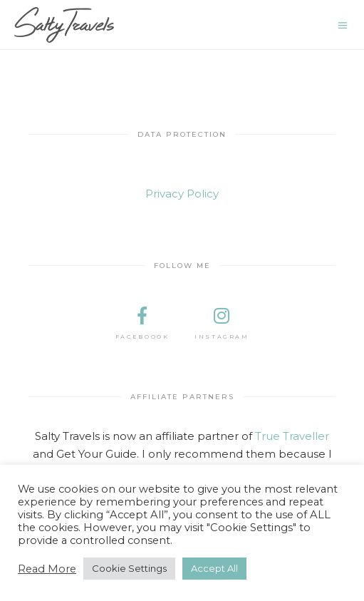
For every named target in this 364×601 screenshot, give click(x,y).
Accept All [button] (214, 568)
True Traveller (292, 436)
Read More (47, 569)
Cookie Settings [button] (129, 568)
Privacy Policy (182, 194)
